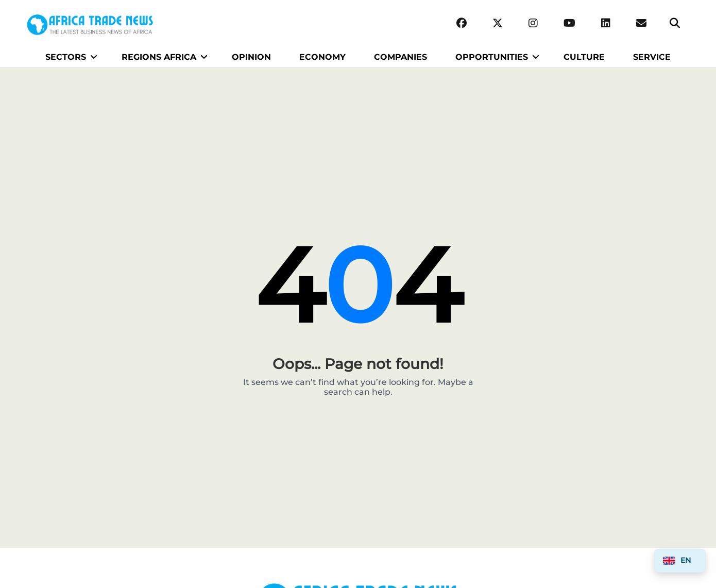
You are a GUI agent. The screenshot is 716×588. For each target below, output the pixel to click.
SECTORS (66, 57)
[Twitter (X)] (498, 23)
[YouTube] (569, 23)
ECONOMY (322, 57)
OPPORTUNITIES (492, 57)
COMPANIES (400, 57)
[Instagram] (533, 23)
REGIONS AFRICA (159, 57)
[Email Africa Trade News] (641, 23)
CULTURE (584, 57)
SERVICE (652, 57)
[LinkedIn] (606, 23)
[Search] (675, 23)
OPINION (251, 57)
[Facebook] (462, 23)
